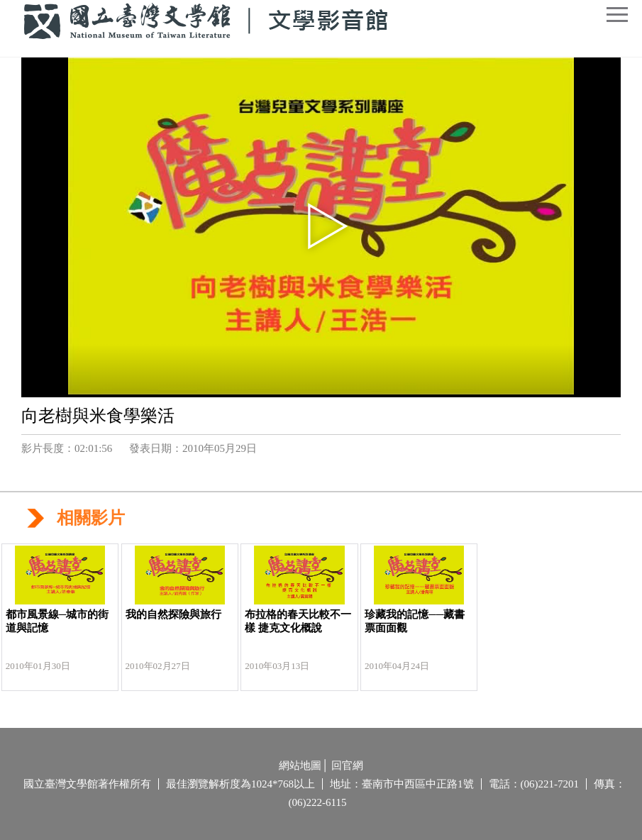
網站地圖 (300, 766)
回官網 (347, 766)
